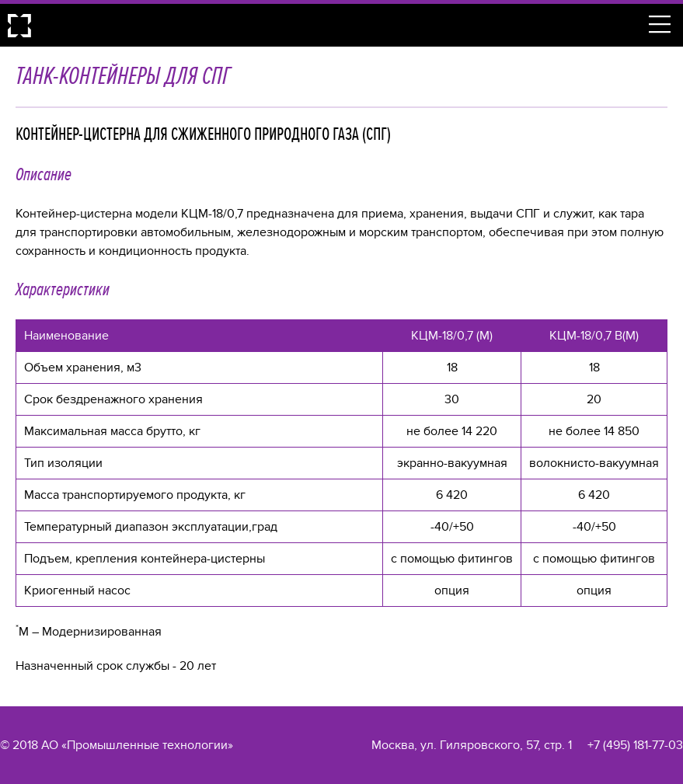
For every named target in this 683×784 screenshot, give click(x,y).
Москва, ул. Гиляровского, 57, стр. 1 (472, 745)
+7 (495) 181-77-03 (635, 745)
